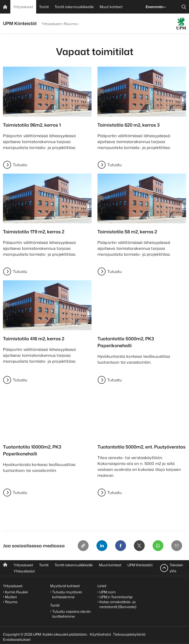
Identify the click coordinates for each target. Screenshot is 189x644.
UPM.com (108, 592)
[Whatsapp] (158, 546)
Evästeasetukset (17, 639)
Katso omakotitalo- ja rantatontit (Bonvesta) (118, 604)
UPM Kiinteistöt (140, 565)
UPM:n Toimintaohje (116, 597)
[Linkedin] (102, 546)
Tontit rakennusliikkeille (74, 565)
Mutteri (11, 597)
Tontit (44, 565)
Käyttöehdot (100, 634)
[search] (184, 7)
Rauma (70, 24)
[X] (139, 546)
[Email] (177, 546)
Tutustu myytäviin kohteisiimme (67, 594)
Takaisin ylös (176, 568)
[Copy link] (83, 546)
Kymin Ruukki (16, 592)
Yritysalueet (52, 24)
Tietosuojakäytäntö (129, 634)
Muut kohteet (110, 565)
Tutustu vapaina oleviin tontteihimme (71, 614)
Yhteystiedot (24, 571)
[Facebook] (121, 546)
